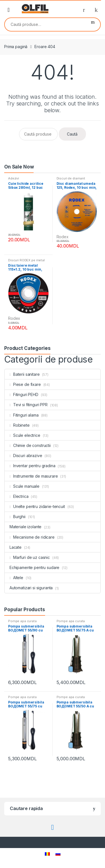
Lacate (13, 547)
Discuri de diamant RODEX (71, 180)
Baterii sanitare (22, 374)
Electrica (17, 496)
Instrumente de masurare (31, 476)
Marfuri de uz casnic (27, 557)
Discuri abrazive (24, 456)
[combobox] (45, 24)
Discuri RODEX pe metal (26, 260)
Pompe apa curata (22, 621)
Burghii (15, 517)
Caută (93, 24)
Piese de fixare (23, 384)
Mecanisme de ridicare (30, 537)
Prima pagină (16, 47)
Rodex (63, 237)
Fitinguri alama (22, 415)
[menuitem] (47, 854)
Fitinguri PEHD (22, 394)
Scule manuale (22, 486)
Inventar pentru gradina (30, 466)
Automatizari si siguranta (29, 588)
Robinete (17, 425)
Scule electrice (23, 435)
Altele (14, 578)
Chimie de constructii (28, 445)
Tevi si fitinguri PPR (26, 405)
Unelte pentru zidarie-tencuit (35, 506)
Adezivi (14, 178)
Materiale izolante (23, 527)
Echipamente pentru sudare (32, 567)
